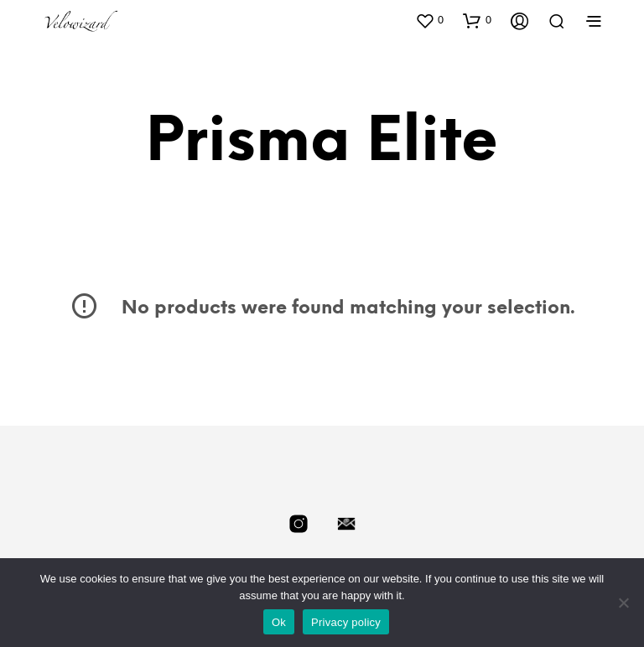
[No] (623, 603)
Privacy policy (346, 622)
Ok (279, 622)
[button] (429, 20)
